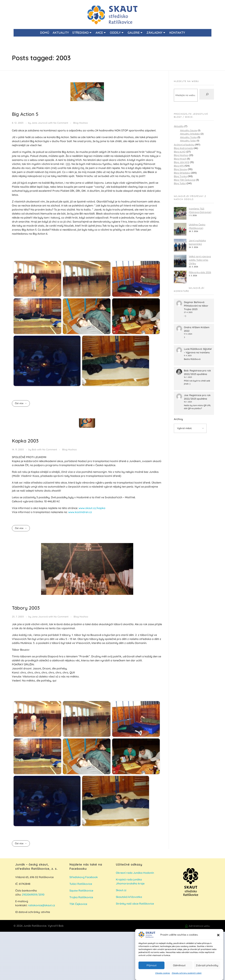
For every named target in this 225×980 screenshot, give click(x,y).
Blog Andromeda (183, 148)
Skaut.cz (121, 890)
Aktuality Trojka (188, 137)
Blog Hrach (180, 159)
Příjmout (151, 965)
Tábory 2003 (26, 608)
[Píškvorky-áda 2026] (180, 277)
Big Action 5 (25, 114)
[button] (218, 935)
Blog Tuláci (180, 183)
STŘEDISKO (82, 33)
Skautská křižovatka (129, 897)
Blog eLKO (180, 152)
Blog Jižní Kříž (182, 162)
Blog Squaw (180, 169)
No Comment (61, 123)
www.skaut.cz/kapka (92, 508)
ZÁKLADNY (156, 33)
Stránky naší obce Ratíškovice (135, 904)
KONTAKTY (177, 33)
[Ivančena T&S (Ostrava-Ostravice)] (180, 213)
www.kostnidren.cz (80, 512)
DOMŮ (45, 33)
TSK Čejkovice (78, 904)
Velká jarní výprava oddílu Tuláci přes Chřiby (200, 260)
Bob (34, 450)
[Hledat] (207, 94)
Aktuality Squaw (189, 130)
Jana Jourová (40, 123)
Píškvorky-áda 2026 (200, 272)
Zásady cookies (163, 973)
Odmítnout (179, 965)
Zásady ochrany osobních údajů (187, 973)
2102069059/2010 (33, 895)
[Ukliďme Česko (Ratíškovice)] (180, 229)
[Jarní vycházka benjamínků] (180, 245)
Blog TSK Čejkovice (185, 180)
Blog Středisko (182, 173)
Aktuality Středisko (190, 134)
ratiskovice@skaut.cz (41, 905)
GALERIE (135, 33)
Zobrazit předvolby (207, 965)
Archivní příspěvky (184, 145)
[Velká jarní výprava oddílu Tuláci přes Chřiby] (180, 261)
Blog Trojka (180, 176)
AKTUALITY (61, 33)
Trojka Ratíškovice (81, 897)
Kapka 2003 (25, 441)
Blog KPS (179, 166)
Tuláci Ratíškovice (81, 884)
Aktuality (179, 126)
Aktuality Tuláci (188, 141)
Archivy (178, 419)
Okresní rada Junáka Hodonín (135, 873)
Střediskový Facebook (84, 877)
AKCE (101, 33)
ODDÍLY (117, 33)
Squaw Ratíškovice (82, 890)
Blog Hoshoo (81, 123)
